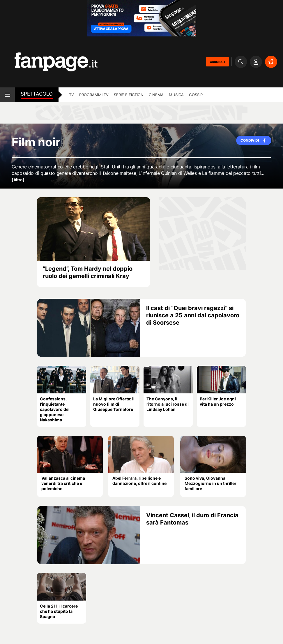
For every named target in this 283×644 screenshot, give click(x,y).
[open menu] (7, 95)
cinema (156, 95)
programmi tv (94, 95)
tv (71, 95)
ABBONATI (217, 62)
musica (176, 95)
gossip (196, 95)
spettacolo (37, 94)
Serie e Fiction (129, 95)
